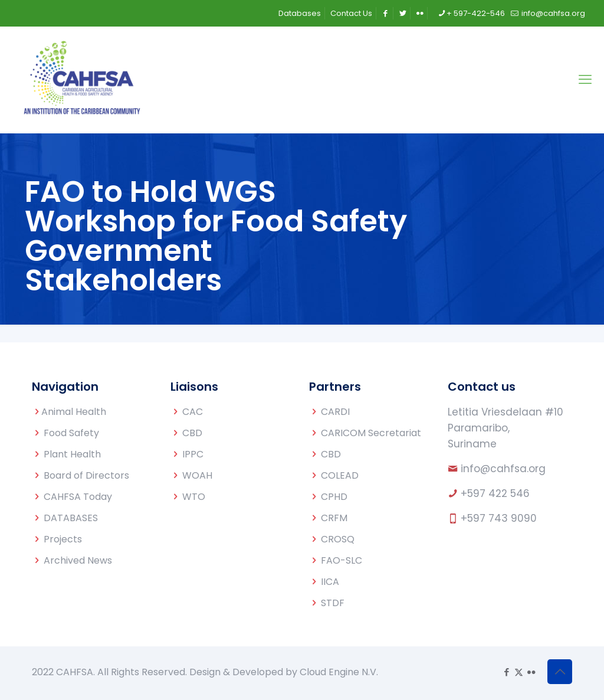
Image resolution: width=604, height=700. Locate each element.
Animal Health (74, 412)
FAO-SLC (342, 560)
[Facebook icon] (506, 672)
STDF (333, 603)
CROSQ (338, 539)
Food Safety (71, 433)
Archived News (78, 560)
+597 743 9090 (499, 518)
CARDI (335, 412)
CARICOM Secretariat (371, 433)
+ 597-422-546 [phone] (476, 13)
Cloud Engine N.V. (339, 672)
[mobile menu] (585, 80)
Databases (300, 13)
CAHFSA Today (78, 497)
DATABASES (71, 518)
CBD (192, 433)
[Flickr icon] (531, 672)
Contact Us (351, 13)
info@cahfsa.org (503, 469)
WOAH (197, 475)
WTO (194, 497)
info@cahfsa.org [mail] (552, 13)
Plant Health (72, 454)
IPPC (193, 454)
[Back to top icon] (560, 672)
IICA (330, 582)
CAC (193, 412)
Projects (63, 539)
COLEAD (340, 475)
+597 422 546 (495, 493)
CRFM (334, 518)
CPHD (334, 497)
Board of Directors (86, 475)
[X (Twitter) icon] (519, 672)
